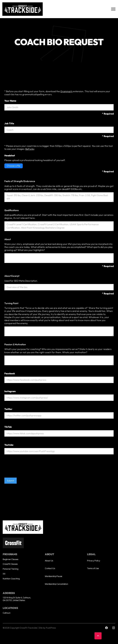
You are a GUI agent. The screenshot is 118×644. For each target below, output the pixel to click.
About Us (49, 561)
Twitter (8, 409)
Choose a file (14, 166)
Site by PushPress (47, 628)
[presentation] (30, 468)
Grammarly (66, 91)
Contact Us (50, 568)
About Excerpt (12, 276)
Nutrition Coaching (11, 579)
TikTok (8, 427)
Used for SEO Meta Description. (21, 281)
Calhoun (6, 613)
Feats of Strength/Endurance (20, 181)
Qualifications (12, 210)
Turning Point (11, 303)
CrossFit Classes (10, 564)
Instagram (10, 391)
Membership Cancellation (56, 584)
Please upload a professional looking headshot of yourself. (35, 160)
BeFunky (30, 149)
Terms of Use (93, 568)
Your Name (10, 101)
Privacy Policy (94, 561)
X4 (4, 574)
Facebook (10, 373)
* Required (108, 114)
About (8, 239)
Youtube (9, 445)
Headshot (10, 155)
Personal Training (11, 569)
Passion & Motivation (15, 344)
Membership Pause (54, 576)
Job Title (9, 123)
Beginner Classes (11, 559)
